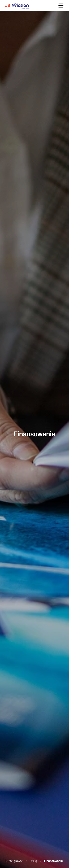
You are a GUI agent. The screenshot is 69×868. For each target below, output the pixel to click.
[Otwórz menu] (61, 6)
